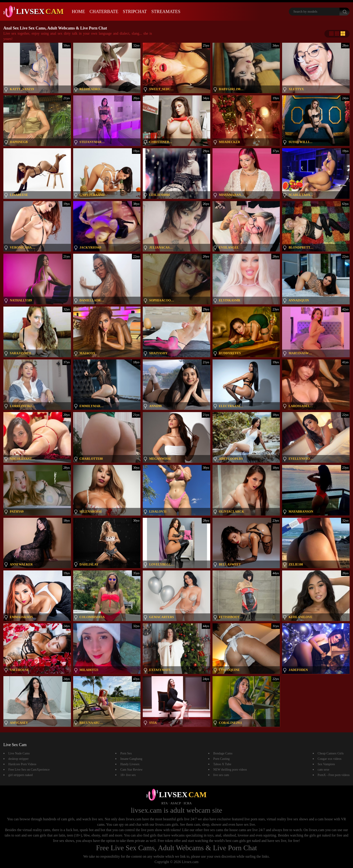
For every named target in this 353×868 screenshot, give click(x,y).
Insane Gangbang (131, 759)
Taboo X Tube (222, 764)
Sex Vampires (326, 764)
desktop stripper (18, 759)
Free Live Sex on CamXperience (29, 770)
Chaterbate (104, 11)
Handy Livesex (130, 764)
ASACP (176, 803)
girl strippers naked (20, 775)
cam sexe (324, 770)
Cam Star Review (131, 770)
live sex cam (221, 775)
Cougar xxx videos (330, 759)
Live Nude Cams (19, 753)
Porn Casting (221, 759)
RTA (165, 803)
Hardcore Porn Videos (22, 764)
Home (78, 11)
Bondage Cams (223, 753)
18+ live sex (128, 775)
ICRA (188, 803)
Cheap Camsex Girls (331, 753)
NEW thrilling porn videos (230, 770)
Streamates (166, 11)
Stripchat (135, 11)
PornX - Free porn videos (334, 775)
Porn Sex (126, 753)
